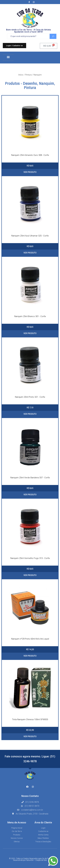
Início (21, 75)
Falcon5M (30, 860)
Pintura (28, 75)
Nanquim (47, 83)
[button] (14, 46)
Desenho (30, 83)
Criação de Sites (41, 860)
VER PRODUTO (30, 172)
